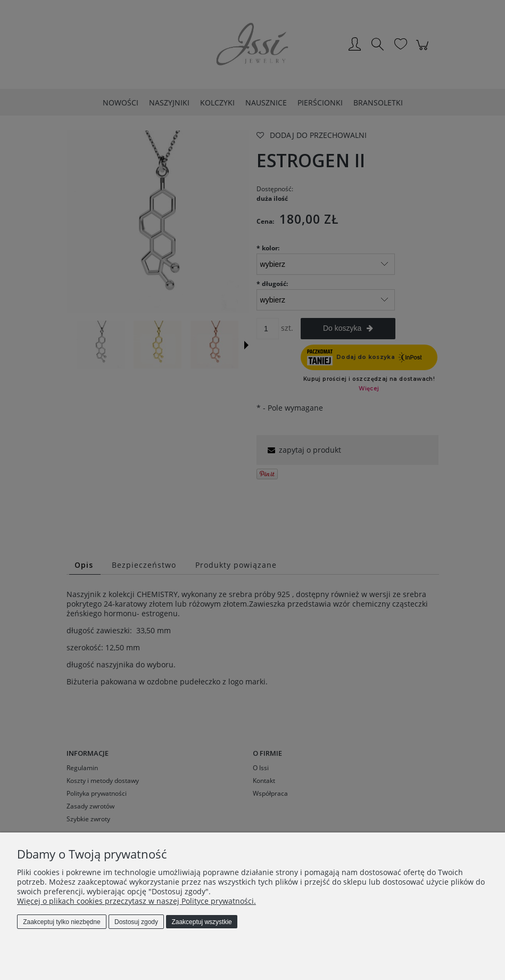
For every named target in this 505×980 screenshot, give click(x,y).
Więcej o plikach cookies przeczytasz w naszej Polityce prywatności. (136, 901)
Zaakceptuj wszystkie (201, 922)
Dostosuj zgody (136, 922)
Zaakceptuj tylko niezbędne (61, 922)
